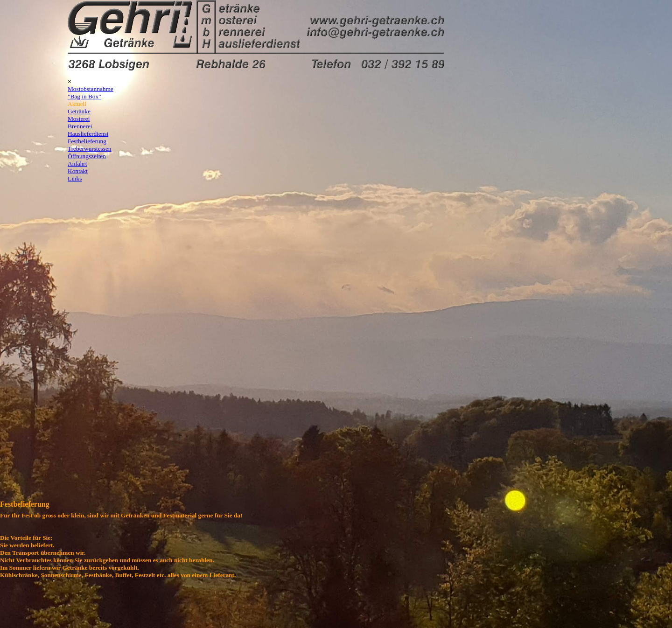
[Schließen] (70, 81)
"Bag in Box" (84, 96)
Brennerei (80, 126)
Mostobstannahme (91, 89)
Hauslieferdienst (88, 134)
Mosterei (79, 119)
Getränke (79, 111)
